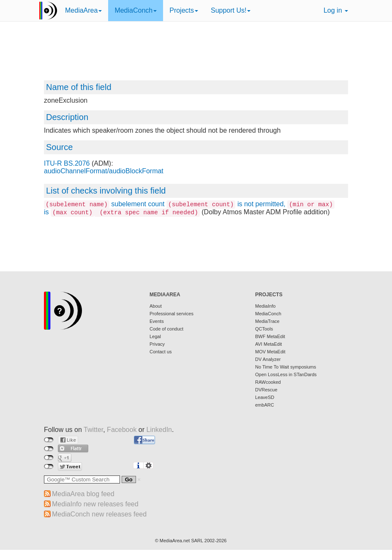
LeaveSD (265, 397)
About (156, 306)
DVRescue (266, 390)
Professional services (171, 314)
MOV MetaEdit (270, 352)
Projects (184, 10)
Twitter (93, 430)
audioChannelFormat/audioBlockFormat (104, 171)
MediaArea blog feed (83, 494)
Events (157, 321)
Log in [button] (336, 10)
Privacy (157, 344)
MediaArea (83, 10)
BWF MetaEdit (270, 336)
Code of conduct (166, 329)
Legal (155, 336)
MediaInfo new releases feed (95, 504)
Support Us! (231, 10)
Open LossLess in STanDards (286, 374)
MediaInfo (265, 306)
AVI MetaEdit (268, 344)
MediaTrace (267, 321)
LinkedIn (159, 430)
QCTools (264, 329)
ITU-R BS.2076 (67, 163)
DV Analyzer (268, 359)
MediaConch (136, 10)
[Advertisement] (196, 55)
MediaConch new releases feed (99, 514)
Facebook (122, 430)
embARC (265, 405)
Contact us (161, 352)
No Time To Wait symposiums (286, 367)
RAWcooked (268, 382)
